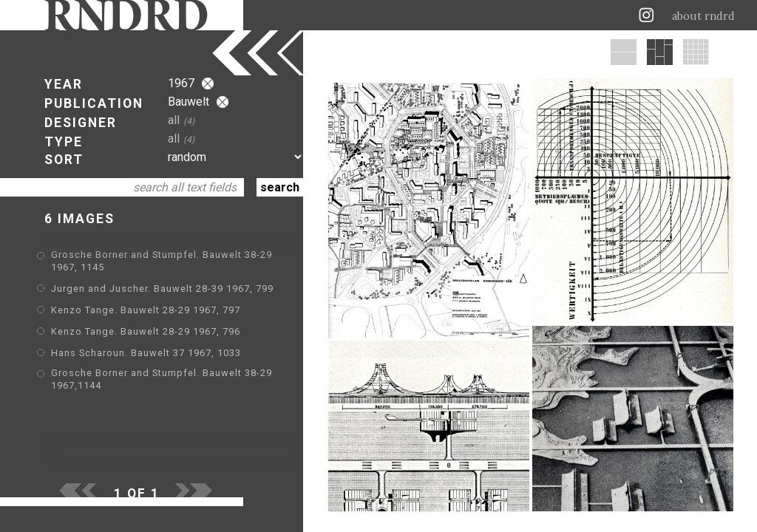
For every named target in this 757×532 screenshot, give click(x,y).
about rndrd (703, 16)
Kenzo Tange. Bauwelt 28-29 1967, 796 (146, 331)
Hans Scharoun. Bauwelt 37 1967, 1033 (146, 353)
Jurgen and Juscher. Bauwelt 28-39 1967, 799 (162, 289)
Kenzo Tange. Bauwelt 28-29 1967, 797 (146, 310)
